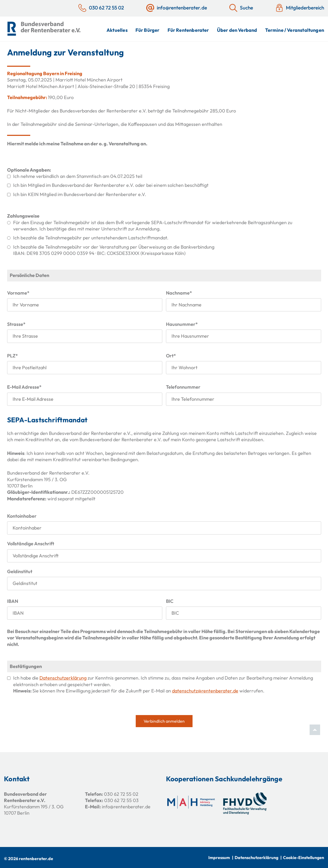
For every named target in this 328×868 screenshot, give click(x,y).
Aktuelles (117, 30)
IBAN (13, 601)
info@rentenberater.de (126, 807)
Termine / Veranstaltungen (295, 30)
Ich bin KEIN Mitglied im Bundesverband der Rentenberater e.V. (80, 194)
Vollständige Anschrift (31, 544)
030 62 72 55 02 (121, 794)
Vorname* (18, 293)
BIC (170, 601)
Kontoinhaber (22, 516)
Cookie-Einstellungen (304, 857)
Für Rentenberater (188, 30)
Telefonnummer (183, 387)
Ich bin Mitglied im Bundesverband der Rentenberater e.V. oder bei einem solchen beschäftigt (111, 185)
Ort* (171, 356)
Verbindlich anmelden (164, 721)
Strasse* (16, 324)
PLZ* (12, 356)
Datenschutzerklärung (63, 678)
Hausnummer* (182, 324)
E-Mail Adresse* (24, 387)
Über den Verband (237, 30)
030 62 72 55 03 (121, 800)
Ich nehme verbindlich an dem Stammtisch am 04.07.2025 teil (78, 176)
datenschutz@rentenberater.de (205, 691)
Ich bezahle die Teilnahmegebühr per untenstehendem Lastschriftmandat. (91, 238)
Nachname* (179, 293)
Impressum (219, 857)
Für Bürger (148, 30)
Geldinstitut (20, 571)
